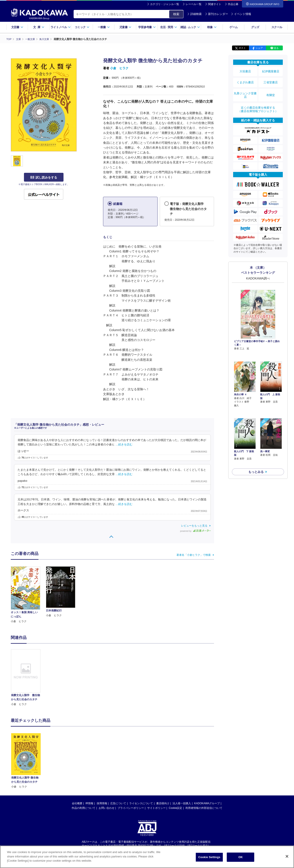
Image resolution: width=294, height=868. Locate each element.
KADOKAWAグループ (207, 803)
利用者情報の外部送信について (204, 808)
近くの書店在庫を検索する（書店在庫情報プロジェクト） (258, 103)
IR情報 (89, 803)
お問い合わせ (107, 808)
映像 (212, 27)
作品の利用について (83, 808)
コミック (82, 27)
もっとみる (256, 441)
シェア (259, 48)
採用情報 (102, 803)
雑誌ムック (190, 27)
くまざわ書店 (245, 80)
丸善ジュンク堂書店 (245, 91)
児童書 (125, 27)
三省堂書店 (271, 80)
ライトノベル (61, 27)
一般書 (104, 27)
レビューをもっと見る (194, 525)
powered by (195, 531)
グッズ (255, 27)
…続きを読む (124, 445)
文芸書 (17, 27)
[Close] (287, 856)
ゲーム (233, 27)
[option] (28, 678)
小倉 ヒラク (119, 68)
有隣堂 (271, 91)
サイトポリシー (156, 808)
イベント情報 (241, 14)
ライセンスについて (141, 803)
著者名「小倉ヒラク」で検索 (194, 555)
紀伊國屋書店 (271, 71)
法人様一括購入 (182, 803)
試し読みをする (44, 177)
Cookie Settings (209, 857)
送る (276, 48)
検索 (176, 14)
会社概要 (77, 803)
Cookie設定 (175, 808)
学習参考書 (147, 27)
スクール (277, 27)
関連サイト (215, 4)
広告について (118, 803)
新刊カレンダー (217, 14)
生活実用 (169, 27)
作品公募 (233, 4)
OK (241, 857)
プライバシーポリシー (131, 808)
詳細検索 (194, 14)
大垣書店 (245, 71)
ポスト (242, 48)
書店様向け (163, 803)
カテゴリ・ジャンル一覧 (165, 4)
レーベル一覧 (194, 4)
